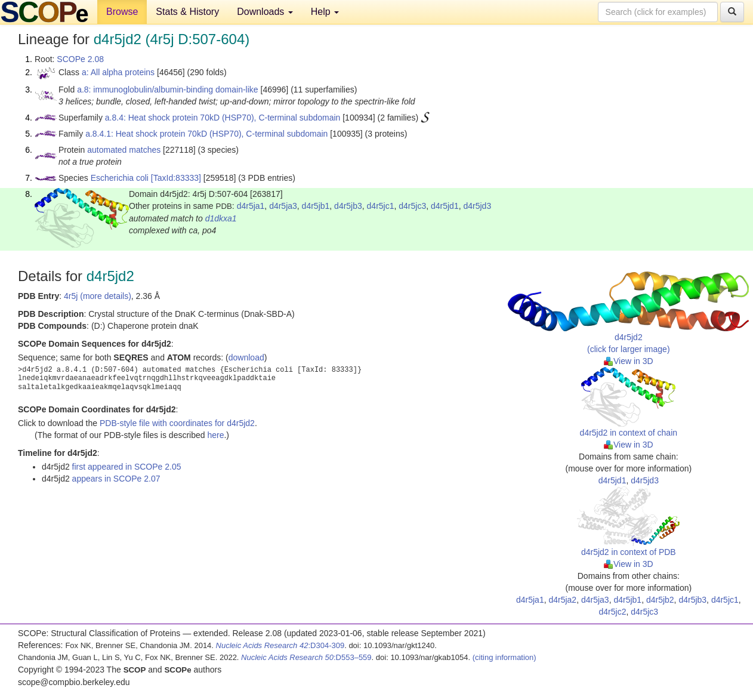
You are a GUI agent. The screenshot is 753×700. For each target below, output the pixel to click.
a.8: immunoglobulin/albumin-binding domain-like (168, 90)
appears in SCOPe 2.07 (116, 479)
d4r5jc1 (381, 206)
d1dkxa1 (221, 218)
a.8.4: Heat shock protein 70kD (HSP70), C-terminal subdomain (223, 118)
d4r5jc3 (412, 206)
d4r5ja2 (562, 600)
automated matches (124, 150)
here (215, 435)
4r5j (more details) (98, 296)
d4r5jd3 (477, 206)
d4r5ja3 (283, 206)
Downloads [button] (265, 12)
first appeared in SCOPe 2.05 (127, 467)
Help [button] (325, 12)
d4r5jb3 (348, 206)
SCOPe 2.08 (80, 59)
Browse (122, 12)
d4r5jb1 (316, 206)
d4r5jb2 (660, 600)
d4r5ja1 (251, 206)
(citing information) (504, 657)
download (246, 357)
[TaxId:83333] (176, 178)
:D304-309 (280, 645)
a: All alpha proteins (118, 72)
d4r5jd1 (445, 206)
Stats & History (187, 12)
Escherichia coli (120, 178)
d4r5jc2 (613, 612)
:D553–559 (306, 657)
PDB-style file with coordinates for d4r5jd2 (177, 423)
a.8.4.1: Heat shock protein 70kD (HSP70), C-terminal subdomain (206, 134)
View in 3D (629, 361)
